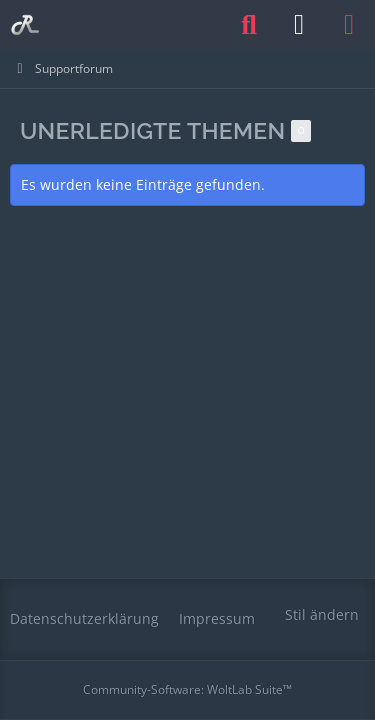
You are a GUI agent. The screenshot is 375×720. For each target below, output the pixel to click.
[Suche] (249, 25)
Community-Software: (187, 689)
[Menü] (349, 25)
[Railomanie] (25, 25)
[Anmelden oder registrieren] (299, 25)
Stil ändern (322, 614)
